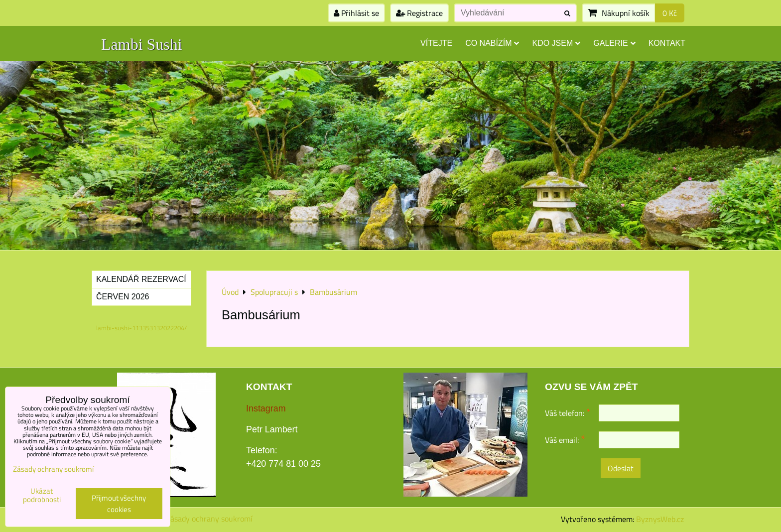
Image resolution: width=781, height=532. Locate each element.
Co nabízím (492, 43)
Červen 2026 (123, 297)
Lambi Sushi (142, 44)
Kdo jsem (556, 43)
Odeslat (621, 468)
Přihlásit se (356, 13)
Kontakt (667, 43)
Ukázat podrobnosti (42, 495)
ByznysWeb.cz (660, 519)
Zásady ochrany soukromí (209, 519)
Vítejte (436, 43)
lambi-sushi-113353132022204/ (141, 328)
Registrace (419, 13)
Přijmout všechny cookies (119, 504)
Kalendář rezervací (141, 279)
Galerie (614, 43)
